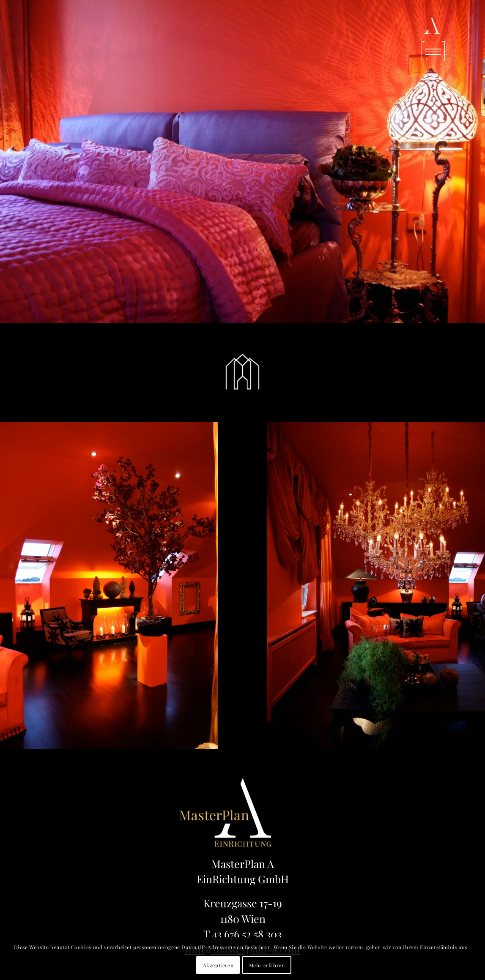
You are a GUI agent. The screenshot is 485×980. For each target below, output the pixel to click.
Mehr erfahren (267, 965)
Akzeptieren (218, 965)
